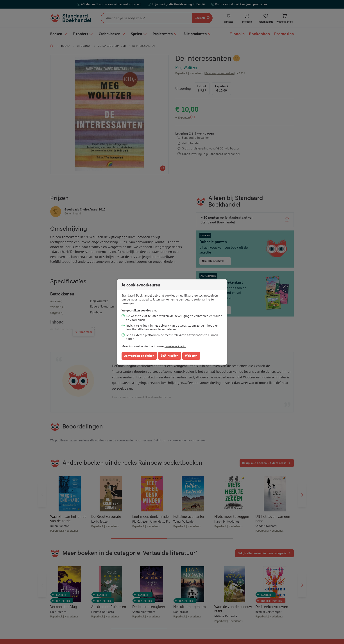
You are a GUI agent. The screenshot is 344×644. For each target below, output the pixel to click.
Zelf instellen (170, 356)
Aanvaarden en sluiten (139, 356)
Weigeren (191, 356)
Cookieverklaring (176, 346)
